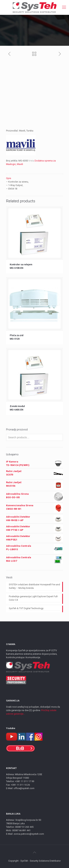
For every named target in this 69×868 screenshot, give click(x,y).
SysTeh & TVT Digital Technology (26, 608)
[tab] (34, 178)
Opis (9, 178)
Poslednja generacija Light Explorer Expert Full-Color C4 (33, 598)
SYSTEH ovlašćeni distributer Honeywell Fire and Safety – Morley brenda (34, 586)
